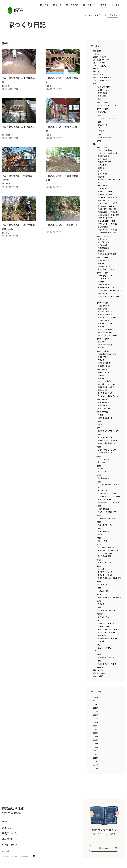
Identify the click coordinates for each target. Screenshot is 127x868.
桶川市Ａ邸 (102, 462)
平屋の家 (101, 378)
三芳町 (99, 134)
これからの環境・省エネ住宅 (108, 453)
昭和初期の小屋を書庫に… (108, 197)
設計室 (96, 69)
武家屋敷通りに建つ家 (106, 657)
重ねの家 (100, 667)
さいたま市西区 (102, 400)
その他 (99, 141)
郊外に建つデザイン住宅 (107, 664)
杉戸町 (99, 608)
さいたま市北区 (102, 369)
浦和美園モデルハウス (101, 60)
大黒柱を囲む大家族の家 (107, 209)
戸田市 (99, 421)
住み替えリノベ (103, 279)
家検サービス (98, 75)
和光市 (99, 560)
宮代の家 (101, 604)
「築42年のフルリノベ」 (107, 624)
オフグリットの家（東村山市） (109, 629)
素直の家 (101, 251)
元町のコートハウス (105, 218)
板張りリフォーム (104, 372)
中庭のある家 (103, 390)
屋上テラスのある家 (105, 393)
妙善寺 (100, 469)
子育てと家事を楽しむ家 (107, 450)
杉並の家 (101, 641)
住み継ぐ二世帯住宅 (105, 191)
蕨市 (98, 428)
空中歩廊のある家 (104, 556)
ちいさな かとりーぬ (106, 118)
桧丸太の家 (102, 282)
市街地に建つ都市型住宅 (107, 206)
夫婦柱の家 (102, 357)
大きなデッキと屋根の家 (107, 512)
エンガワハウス (103, 472)
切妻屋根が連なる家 (105, 194)
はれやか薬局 (103, 93)
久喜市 (99, 515)
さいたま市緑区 (102, 303)
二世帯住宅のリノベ (105, 276)
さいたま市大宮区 (103, 236)
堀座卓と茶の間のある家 (107, 443)
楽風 (99, 99)
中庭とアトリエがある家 (107, 317)
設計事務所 (97, 51)
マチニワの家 (103, 245)
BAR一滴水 (102, 96)
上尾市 (99, 115)
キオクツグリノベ (104, 408)
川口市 (99, 122)
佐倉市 (99, 654)
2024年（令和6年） (100, 57)
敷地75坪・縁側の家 (105, 315)
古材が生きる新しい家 (106, 287)
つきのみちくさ (103, 188)
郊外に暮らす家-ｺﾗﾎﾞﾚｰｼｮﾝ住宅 (109, 597)
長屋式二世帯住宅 (104, 162)
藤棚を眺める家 (103, 200)
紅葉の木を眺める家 (105, 418)
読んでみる (104, 848)
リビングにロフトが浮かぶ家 (108, 215)
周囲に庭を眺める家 (105, 332)
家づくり (44, 5)
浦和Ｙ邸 (101, 171)
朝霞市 (99, 447)
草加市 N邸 (102, 541)
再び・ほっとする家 (105, 329)
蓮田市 (99, 566)
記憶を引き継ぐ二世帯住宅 (108, 230)
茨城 (98, 645)
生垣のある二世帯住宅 (106, 547)
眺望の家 (101, 177)
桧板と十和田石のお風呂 (107, 354)
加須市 (99, 475)
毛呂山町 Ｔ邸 (103, 617)
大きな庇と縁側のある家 (107, 254)
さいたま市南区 (102, 102)
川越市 (99, 506)
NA (99, 128)
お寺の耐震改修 (103, 402)
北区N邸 (101, 375)
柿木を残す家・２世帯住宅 (108, 224)
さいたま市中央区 (103, 257)
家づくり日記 (72, 5)
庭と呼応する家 (103, 242)
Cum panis (102, 131)
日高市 (99, 595)
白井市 (99, 661)
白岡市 (99, 588)
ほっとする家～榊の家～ (102, 77)
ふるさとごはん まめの (107, 105)
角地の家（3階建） (105, 363)
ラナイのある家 (103, 459)
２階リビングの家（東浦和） (108, 335)
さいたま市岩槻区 (103, 339)
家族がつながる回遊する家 (108, 440)
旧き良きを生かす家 (105, 572)
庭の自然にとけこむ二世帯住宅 (109, 578)
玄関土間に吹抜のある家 (107, 293)
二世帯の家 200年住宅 (106, 518)
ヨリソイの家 (103, 405)
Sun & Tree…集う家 (105, 345)
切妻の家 (101, 263)
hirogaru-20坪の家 (105, 499)
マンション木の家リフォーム (108, 396)
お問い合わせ (9, 845)
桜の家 (100, 415)
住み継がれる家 (103, 321)
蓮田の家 (101, 569)
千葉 (95, 651)
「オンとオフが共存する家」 (108, 153)
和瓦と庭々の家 (103, 260)
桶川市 (99, 456)
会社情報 (115, 5)
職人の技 (97, 72)
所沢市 (99, 544)
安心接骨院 (102, 112)
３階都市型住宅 (103, 509)
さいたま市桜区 (102, 109)
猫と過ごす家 (103, 490)
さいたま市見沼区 (103, 351)
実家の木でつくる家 (105, 575)
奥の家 (100, 534)
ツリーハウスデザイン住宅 (108, 203)
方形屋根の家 (103, 186)
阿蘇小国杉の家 (103, 306)
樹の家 (100, 424)
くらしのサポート (100, 54)
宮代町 (99, 601)
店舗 (95, 83)
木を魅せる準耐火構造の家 (108, 638)
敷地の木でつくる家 (105, 323)
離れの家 (101, 348)
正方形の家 (102, 342)
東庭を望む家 (103, 309)
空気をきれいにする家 (106, 269)
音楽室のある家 (103, 156)
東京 (98, 621)
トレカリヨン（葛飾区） (107, 632)
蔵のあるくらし (103, 90)
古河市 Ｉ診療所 (104, 648)
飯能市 (99, 581)
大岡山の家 (102, 635)
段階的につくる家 (104, 266)
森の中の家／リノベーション (108, 502)
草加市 (99, 538)
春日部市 (100, 466)
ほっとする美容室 (104, 137)
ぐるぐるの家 (103, 159)
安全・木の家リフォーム (107, 525)
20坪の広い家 (103, 591)
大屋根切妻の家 (103, 478)
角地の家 (101, 326)
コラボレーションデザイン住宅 (109, 290)
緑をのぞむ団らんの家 (106, 312)
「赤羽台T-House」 (105, 626)
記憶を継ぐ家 (103, 239)
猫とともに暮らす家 (105, 437)
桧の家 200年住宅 (105, 381)
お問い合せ (112, 15)
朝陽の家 (101, 168)
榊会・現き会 (98, 670)
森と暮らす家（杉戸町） (107, 611)
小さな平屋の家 (103, 531)
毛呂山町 (100, 614)
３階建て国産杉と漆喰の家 (108, 212)
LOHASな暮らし (99, 676)
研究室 (103, 5)
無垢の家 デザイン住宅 (107, 384)
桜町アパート (103, 125)
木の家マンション (104, 366)
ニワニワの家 (103, 165)
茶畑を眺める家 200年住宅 (108, 550)
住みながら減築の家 (105, 150)
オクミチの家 (103, 174)
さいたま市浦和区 (103, 87)
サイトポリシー (8, 851)
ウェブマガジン (91, 15)
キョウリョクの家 (104, 563)
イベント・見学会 (100, 66)
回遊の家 (101, 360)
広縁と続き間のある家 (106, 387)
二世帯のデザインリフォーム (108, 233)
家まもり (57, 5)
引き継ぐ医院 (103, 227)
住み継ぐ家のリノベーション (108, 494)
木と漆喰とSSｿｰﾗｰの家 (106, 221)
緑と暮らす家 (103, 584)
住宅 (95, 144)
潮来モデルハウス (100, 63)
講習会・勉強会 (99, 673)
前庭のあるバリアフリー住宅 (108, 431)
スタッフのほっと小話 (101, 80)
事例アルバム (89, 5)
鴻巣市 (99, 522)
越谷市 (99, 528)
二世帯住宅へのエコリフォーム (109, 496)
